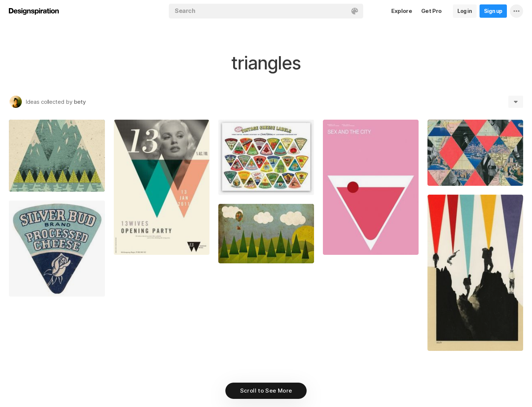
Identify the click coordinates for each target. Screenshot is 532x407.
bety (80, 102)
